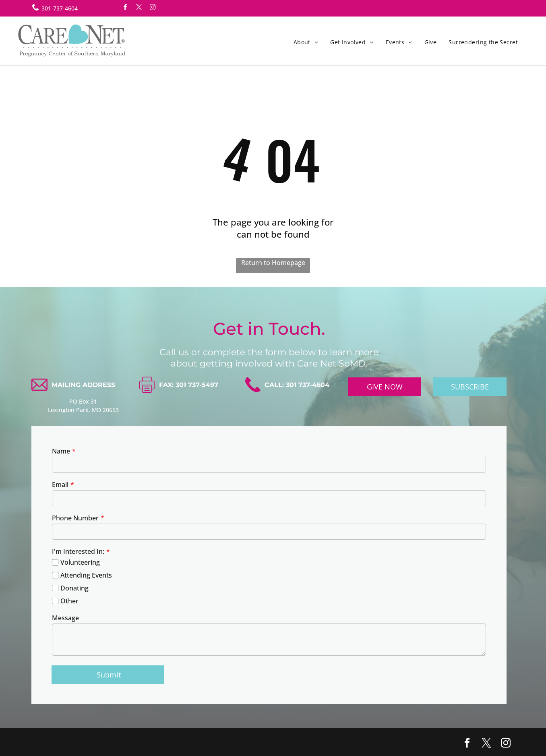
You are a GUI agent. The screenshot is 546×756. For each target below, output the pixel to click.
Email (60, 485)
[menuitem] (306, 42)
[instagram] (153, 8)
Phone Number (75, 518)
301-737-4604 (60, 8)
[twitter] (139, 8)
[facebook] (125, 8)
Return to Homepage (273, 263)
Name (61, 451)
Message (65, 618)
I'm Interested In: (78, 551)
